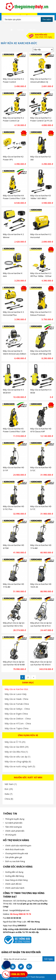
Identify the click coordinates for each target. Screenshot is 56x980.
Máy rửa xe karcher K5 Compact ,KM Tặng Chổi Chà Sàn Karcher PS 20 (41, 354)
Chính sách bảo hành (15, 888)
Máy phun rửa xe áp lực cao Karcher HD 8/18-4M (14, 663)
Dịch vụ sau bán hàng (15, 861)
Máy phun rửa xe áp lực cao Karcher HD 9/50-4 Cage (41, 665)
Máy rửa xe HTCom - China (18, 723)
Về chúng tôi (11, 835)
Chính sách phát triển (15, 831)
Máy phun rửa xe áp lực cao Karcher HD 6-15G (14, 624)
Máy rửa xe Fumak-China (17, 704)
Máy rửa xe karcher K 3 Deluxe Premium (41, 313)
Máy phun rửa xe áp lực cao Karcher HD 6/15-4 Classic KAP (41, 626)
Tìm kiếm (47, 19)
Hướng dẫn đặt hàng (14, 876)
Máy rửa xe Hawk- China (16, 699)
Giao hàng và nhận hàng (16, 880)
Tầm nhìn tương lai (14, 827)
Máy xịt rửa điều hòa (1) (16, 752)
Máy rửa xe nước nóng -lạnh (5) (20, 766)
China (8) (9, 799)
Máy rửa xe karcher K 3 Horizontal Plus (13, 313)
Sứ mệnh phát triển (14, 823)
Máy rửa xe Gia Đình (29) (17, 747)
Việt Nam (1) (11, 784)
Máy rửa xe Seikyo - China (17, 709)
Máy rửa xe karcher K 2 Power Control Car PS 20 (41, 119)
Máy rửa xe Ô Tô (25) (15, 742)
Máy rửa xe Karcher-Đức (16, 689)
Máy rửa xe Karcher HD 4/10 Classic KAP (41, 430)
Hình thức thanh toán (15, 849)
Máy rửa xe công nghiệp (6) (18, 762)
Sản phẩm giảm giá (14, 857)
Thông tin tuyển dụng (15, 819)
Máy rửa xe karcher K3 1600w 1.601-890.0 (41, 197)
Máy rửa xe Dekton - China (18, 719)
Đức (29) (9, 789)
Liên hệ (32, 30)
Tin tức (21, 30)
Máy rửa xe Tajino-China (17, 728)
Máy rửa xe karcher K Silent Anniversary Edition (15, 352)
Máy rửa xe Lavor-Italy (16, 694)
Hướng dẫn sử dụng (14, 872)
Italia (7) (9, 794)
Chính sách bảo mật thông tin (18, 846)
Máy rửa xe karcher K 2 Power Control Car (13, 119)
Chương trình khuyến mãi (17, 853)
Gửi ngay (48, 959)
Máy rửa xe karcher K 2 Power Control (13, 80)
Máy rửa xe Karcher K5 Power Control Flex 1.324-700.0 (14, 432)
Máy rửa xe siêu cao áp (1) (17, 757)
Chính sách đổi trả (13, 884)
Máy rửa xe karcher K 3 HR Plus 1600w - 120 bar (41, 275)
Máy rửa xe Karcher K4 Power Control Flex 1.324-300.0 (14, 198)
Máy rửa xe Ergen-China (16, 714)
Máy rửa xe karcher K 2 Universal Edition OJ (41, 80)
